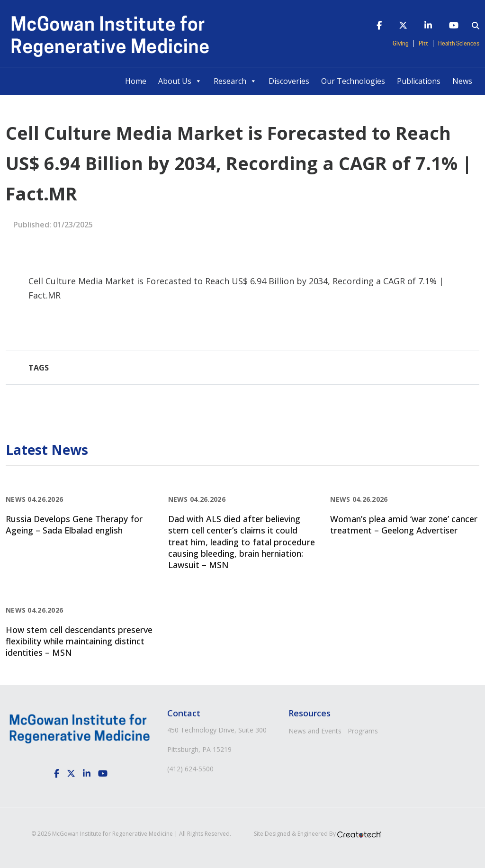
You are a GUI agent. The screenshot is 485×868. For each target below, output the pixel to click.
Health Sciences (459, 44)
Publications (419, 81)
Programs (363, 731)
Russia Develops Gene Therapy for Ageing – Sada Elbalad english (74, 524)
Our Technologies (353, 81)
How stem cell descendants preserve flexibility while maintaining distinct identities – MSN (79, 641)
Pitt (423, 44)
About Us (180, 81)
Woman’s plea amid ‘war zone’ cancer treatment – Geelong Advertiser (404, 524)
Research (235, 81)
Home (136, 81)
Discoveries (289, 81)
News (462, 81)
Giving (401, 44)
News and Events (315, 731)
